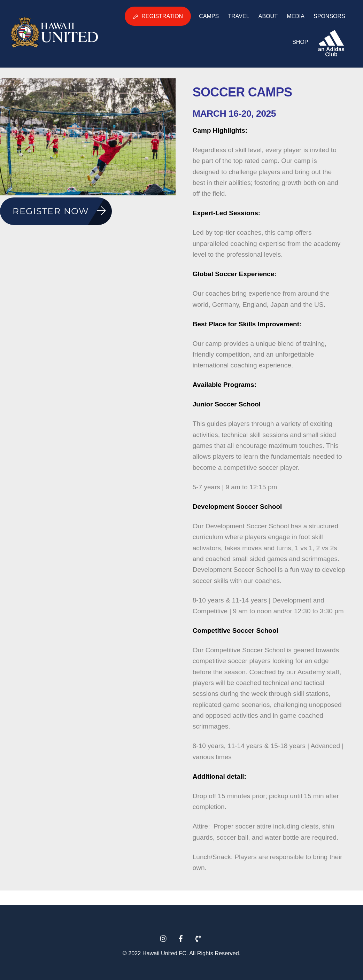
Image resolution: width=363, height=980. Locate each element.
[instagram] (164, 936)
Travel (238, 16)
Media (296, 16)
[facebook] (181, 936)
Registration (158, 16)
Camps (209, 16)
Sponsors (329, 16)
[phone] (198, 936)
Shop (300, 42)
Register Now (62, 211)
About (268, 16)
